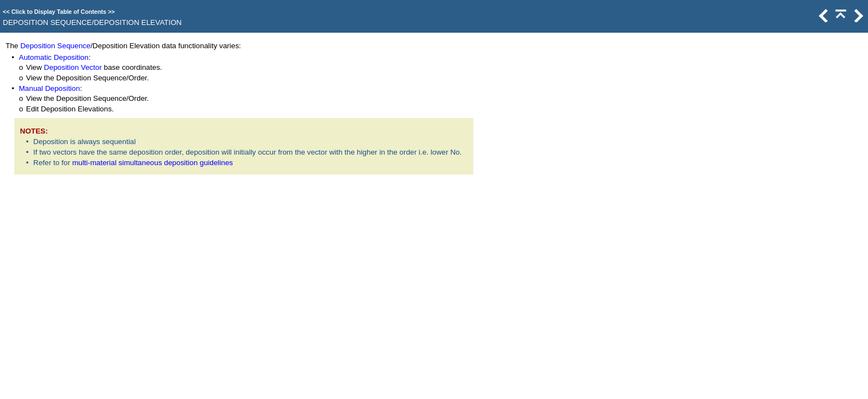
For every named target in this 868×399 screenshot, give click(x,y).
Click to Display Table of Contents (59, 12)
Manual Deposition (49, 88)
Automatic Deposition (54, 57)
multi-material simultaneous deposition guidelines (152, 163)
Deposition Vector (73, 67)
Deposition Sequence (56, 46)
